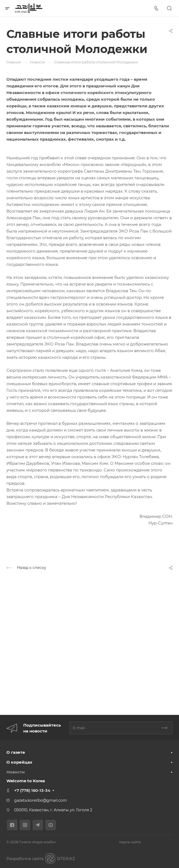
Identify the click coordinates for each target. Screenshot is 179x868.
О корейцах (19, 762)
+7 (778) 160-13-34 (32, 790)
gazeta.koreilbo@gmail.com (40, 800)
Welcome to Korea (26, 781)
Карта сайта (130, 842)
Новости (16, 772)
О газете (16, 752)
